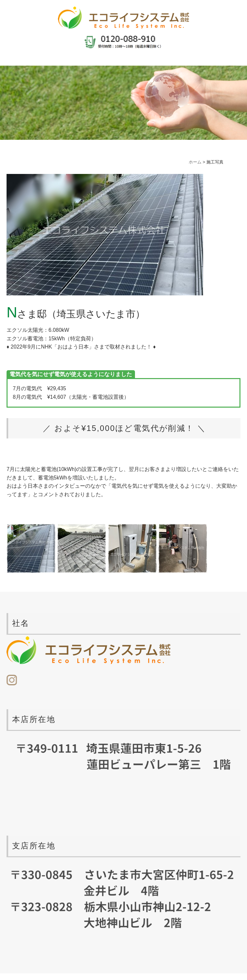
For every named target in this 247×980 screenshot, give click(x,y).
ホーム (195, 162)
